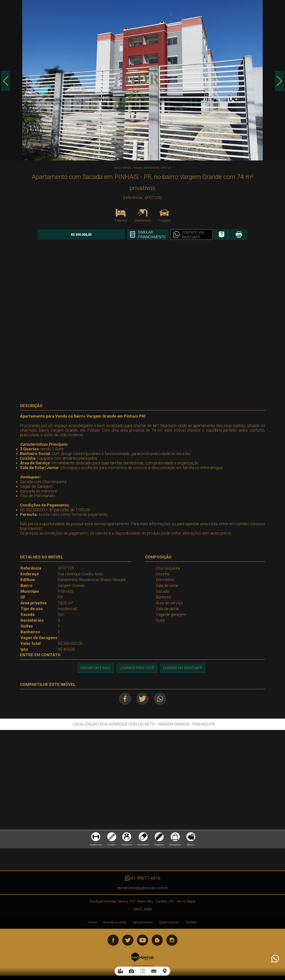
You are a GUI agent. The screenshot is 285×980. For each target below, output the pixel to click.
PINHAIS (137, 168)
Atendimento (275, 959)
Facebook (125, 699)
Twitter (143, 699)
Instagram (172, 940)
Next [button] (279, 81)
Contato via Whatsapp (192, 235)
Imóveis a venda (115, 923)
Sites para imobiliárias (142, 966)
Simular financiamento (151, 235)
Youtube (142, 940)
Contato (191, 923)
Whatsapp (160, 699)
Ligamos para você (137, 668)
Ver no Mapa (186, 902)
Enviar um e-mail (96, 668)
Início (117, 168)
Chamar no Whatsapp (183, 668)
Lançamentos (143, 923)
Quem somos (169, 923)
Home (93, 923)
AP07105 (166, 168)
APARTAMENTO (152, 168)
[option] (142, 80)
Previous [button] (6, 81)
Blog (157, 940)
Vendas (127, 168)
